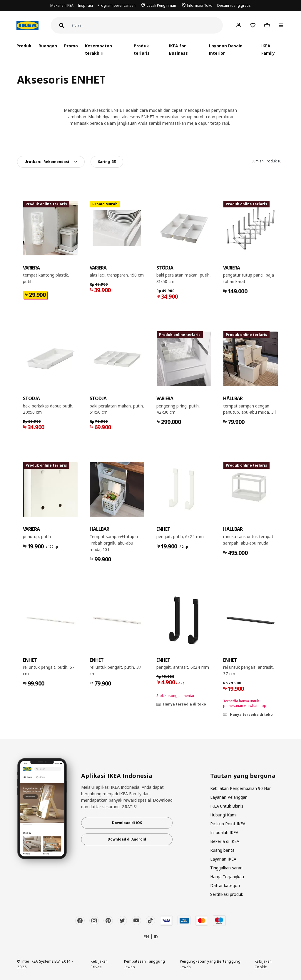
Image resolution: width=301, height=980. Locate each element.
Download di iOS (127, 823)
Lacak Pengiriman (161, 5)
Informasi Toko (200, 5)
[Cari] (147, 26)
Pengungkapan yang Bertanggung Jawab (210, 964)
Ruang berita (222, 850)
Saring (107, 162)
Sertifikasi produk (227, 894)
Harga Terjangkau (227, 877)
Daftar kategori (225, 885)
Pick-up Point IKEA (228, 824)
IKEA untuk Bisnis (227, 806)
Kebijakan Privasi (99, 964)
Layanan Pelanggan (229, 797)
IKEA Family (268, 49)
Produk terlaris (142, 49)
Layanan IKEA (223, 859)
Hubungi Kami (223, 815)
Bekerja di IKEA (225, 841)
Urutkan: (47, 162)
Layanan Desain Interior (226, 49)
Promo (71, 46)
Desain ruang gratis (234, 5)
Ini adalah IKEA (224, 832)
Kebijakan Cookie (263, 964)
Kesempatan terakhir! (98, 49)
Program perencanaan (117, 5)
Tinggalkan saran (226, 868)
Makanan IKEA (62, 5)
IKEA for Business (178, 49)
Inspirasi (86, 5)
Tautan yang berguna (243, 776)
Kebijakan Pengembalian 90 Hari (241, 788)
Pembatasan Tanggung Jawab (145, 964)
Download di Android (127, 839)
